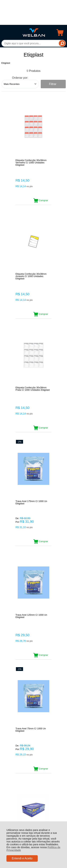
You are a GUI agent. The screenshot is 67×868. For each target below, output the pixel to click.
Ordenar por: (20, 78)
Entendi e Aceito (22, 858)
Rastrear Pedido (22, 740)
